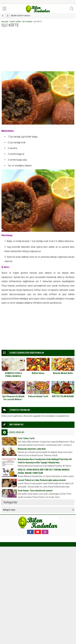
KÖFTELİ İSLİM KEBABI (63, 396)
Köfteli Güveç (38, 373)
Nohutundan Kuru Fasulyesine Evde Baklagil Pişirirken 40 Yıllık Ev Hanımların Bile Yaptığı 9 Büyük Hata (45, 461)
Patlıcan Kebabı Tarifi (38, 396)
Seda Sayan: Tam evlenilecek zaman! (35, 491)
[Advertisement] (38, 49)
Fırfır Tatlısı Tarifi (26, 438)
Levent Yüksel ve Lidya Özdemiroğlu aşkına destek (42, 480)
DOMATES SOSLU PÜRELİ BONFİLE (13, 375)
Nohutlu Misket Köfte (63, 373)
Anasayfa (5, 22)
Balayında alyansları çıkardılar (32, 449)
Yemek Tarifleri (15, 22)
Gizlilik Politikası (21, 16)
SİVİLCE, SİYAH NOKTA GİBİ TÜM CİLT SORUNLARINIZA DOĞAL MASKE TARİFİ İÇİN (44, 471)
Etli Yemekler (27, 22)
